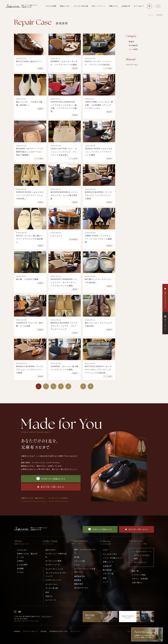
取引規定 (44, 631)
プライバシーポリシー (30, 631)
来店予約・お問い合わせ (51, 487)
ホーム (151, 15)
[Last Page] (91, 386)
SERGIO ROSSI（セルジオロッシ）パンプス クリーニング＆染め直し (30, 195)
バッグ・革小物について (113, 558)
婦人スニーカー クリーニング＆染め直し (98, 324)
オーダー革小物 (52, 588)
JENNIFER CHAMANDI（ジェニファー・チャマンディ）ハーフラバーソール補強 (64, 282)
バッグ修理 (108, 68)
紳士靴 (77, 557)
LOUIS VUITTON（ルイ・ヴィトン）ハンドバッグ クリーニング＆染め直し (64, 152)
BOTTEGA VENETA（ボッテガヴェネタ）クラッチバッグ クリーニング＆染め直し (99, 370)
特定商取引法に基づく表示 (59, 631)
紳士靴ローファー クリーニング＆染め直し (98, 281)
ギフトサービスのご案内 (142, 557)
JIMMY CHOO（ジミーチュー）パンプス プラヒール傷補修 (98, 239)
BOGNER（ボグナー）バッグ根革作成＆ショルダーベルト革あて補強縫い (30, 152)
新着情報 (17, 631)
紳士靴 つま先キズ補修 (27, 279)
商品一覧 (135, 571)
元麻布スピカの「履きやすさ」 (33, 498)
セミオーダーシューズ (54, 569)
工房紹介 (20, 561)
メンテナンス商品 (139, 575)
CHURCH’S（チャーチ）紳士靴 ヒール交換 (30, 324)
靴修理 (41, 68)
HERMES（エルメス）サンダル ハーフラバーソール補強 (64, 63)
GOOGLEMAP (47, 617)
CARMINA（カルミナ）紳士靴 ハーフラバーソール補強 (65, 368)
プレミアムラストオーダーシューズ (56, 574)
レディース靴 (80, 561)
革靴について (108, 562)
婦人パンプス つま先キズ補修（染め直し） (29, 103)
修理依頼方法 (80, 576)
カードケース (51, 600)
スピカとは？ (22, 550)
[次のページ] (83, 386)
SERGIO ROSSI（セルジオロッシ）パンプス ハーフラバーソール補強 (99, 152)
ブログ (106, 550)
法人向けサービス (81, 588)
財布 (47, 592)
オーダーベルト (52, 584)
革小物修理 (73, 239)
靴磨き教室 (79, 584)
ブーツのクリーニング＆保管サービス (85, 570)
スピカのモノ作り (110, 554)
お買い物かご (137, 583)
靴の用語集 (107, 570)
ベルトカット (57, 236)
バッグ (77, 565)
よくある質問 (22, 565)
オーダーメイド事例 (53, 561)
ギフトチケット (140, 562)
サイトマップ (75, 631)
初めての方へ (51, 550)
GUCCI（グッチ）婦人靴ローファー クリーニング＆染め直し (30, 239)
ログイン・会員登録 (140, 579)
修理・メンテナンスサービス (85, 551)
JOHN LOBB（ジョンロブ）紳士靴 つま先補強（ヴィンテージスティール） (99, 105)
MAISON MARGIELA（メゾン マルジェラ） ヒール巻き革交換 (64, 195)
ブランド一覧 (108, 574)
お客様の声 (107, 566)
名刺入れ (49, 596)
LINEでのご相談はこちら (51, 479)
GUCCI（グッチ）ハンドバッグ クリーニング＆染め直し (98, 63)
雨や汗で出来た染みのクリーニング (29, 63)
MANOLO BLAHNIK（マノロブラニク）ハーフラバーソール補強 (98, 195)
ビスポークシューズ (53, 580)
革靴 (105, 578)
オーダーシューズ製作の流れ (56, 555)
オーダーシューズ (53, 565)
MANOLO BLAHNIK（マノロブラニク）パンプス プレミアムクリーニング (64, 326)
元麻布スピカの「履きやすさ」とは (27, 555)
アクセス (20, 572)
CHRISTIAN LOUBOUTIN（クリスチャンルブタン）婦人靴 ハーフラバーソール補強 (64, 107)
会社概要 (20, 568)
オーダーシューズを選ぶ (58, 498)
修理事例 (78, 580)
